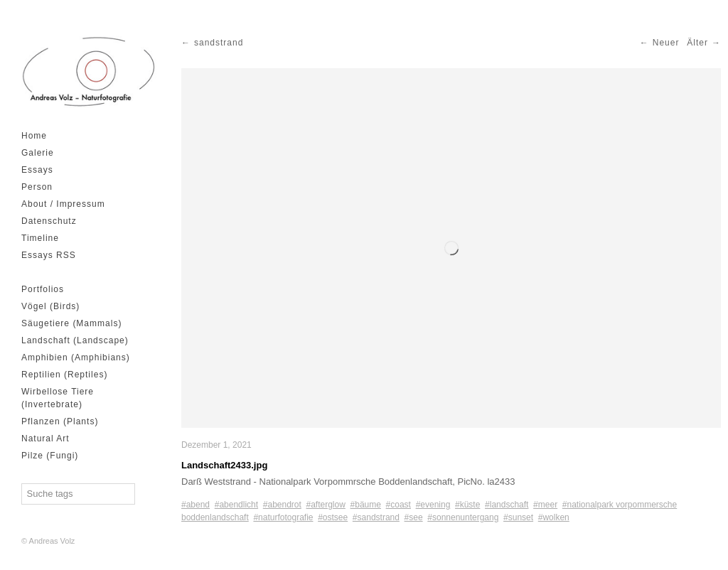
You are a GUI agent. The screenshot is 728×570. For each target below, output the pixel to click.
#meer (545, 505)
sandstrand (219, 43)
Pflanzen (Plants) (60, 421)
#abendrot (282, 505)
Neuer (666, 43)
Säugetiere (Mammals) (71, 323)
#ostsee (333, 517)
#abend (196, 505)
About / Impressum (63, 204)
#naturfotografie (283, 517)
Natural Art (45, 439)
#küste (467, 505)
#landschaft (507, 505)
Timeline (40, 238)
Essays (37, 170)
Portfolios (43, 289)
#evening (433, 505)
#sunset (518, 517)
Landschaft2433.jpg (224, 465)
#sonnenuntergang (463, 517)
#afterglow (326, 505)
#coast (398, 505)
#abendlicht (236, 505)
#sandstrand (376, 517)
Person (37, 187)
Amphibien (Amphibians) (76, 357)
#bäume (366, 505)
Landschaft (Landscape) (75, 340)
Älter (697, 43)
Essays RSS (49, 255)
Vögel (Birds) (50, 306)
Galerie (38, 153)
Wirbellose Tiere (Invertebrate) (58, 398)
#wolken (554, 517)
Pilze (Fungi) (50, 456)
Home (34, 136)
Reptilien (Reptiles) (64, 375)
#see (414, 517)
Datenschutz (49, 221)
